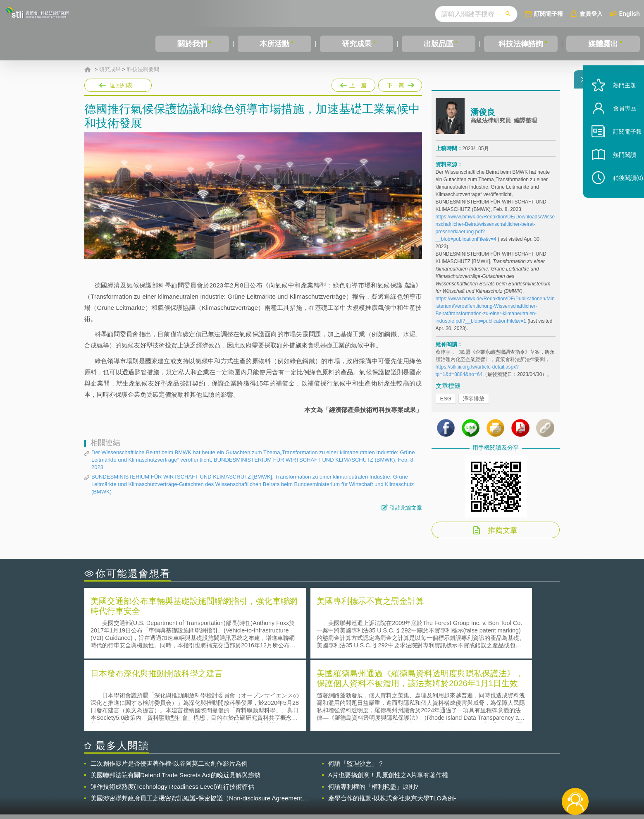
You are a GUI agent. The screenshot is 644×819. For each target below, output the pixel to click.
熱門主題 (616, 104)
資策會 (440, 773)
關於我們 (192, 44)
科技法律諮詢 (521, 44)
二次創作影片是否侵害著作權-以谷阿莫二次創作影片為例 (169, 694)
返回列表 (121, 85)
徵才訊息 (375, 773)
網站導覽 (375, 785)
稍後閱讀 (620, 197)
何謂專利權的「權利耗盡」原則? (373, 717)
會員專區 (616, 128)
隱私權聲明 (327, 773)
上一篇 (353, 84)
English (630, 13)
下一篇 (400, 84)
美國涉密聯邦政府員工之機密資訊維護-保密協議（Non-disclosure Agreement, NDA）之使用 (197, 729)
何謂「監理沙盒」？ (356, 694)
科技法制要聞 (143, 69)
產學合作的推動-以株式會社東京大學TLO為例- (392, 729)
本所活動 (274, 44)
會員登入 (591, 13)
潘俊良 (483, 117)
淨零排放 (474, 404)
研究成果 (357, 44)
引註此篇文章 (406, 508)
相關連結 (488, 773)
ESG (446, 404)
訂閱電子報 (549, 13)
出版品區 (439, 44)
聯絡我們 (324, 785)
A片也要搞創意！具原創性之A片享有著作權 (388, 705)
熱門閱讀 (616, 174)
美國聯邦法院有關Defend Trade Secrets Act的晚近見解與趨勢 (175, 705)
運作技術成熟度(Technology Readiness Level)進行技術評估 (172, 717)
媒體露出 (603, 44)
